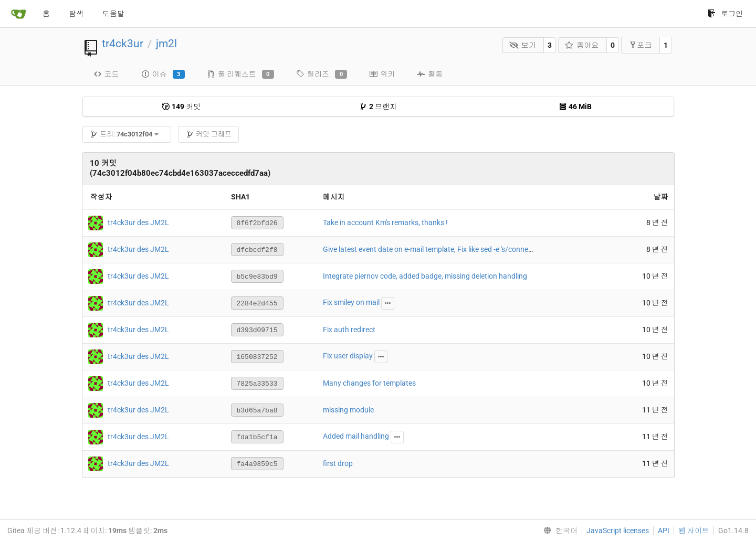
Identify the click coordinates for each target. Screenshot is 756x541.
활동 (430, 74)
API (664, 531)
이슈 (163, 75)
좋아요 (582, 45)
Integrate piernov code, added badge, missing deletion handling (425, 276)
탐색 (76, 14)
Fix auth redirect (349, 330)
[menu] (558, 531)
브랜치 (378, 107)
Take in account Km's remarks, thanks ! (385, 222)
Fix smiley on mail (351, 302)
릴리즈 (322, 75)
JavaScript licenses (618, 531)
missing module (348, 410)
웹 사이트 (694, 531)
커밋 (181, 107)
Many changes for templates (369, 383)
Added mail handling (356, 436)
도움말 (113, 14)
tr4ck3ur (123, 44)
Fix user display (348, 356)
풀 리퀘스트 (240, 75)
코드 (106, 74)
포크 (640, 45)
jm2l (166, 44)
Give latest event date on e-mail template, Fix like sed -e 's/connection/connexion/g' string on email (481, 249)
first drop (338, 463)
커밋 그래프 (209, 134)
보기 (523, 45)
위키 (382, 74)
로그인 (725, 14)
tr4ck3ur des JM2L (138, 222)
